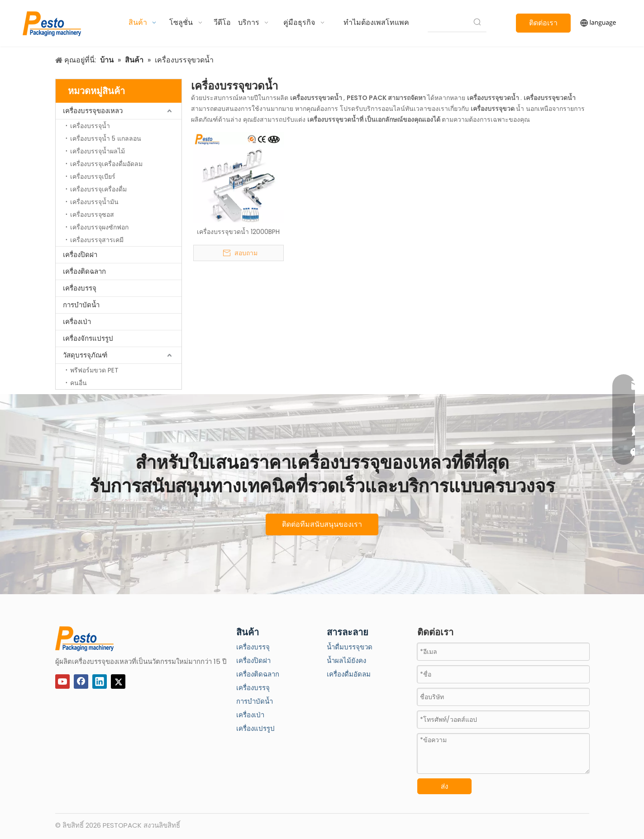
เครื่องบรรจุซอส (92, 215)
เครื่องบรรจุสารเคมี (97, 240)
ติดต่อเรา (543, 23)
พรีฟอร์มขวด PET (94, 370)
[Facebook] (81, 682)
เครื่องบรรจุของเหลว (93, 111)
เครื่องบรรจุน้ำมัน (94, 202)
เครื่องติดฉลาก (84, 271)
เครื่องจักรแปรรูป (88, 338)
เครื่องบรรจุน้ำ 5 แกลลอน (106, 138)
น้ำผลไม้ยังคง (346, 660)
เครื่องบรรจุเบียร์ (93, 176)
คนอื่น (79, 383)
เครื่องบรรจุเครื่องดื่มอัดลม (106, 164)
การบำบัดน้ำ (81, 305)
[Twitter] (118, 682)
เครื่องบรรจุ (80, 288)
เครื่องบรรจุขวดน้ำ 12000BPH (238, 232)
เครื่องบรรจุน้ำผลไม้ (98, 151)
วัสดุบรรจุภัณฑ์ (85, 355)
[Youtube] (62, 682)
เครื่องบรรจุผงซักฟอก (99, 227)
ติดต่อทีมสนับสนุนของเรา (322, 524)
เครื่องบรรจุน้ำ (90, 126)
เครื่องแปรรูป (255, 728)
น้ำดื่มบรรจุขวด (350, 647)
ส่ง (444, 786)
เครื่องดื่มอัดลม (349, 674)
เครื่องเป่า (77, 322)
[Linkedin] (100, 682)
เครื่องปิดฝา (80, 255)
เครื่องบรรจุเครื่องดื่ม (98, 189)
